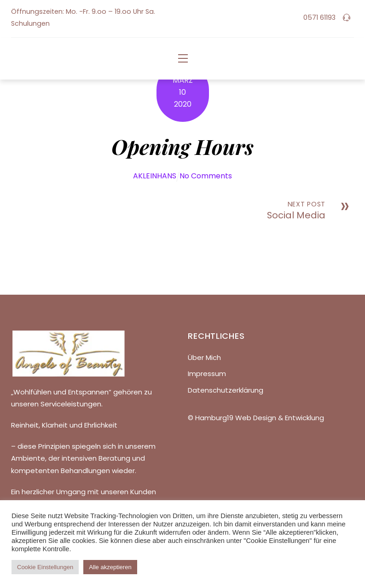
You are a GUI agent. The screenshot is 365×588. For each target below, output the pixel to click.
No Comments (206, 176)
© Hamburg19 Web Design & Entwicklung (256, 418)
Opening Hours (182, 146)
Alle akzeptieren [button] (110, 567)
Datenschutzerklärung (226, 390)
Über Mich (204, 357)
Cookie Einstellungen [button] (45, 567)
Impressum (207, 374)
